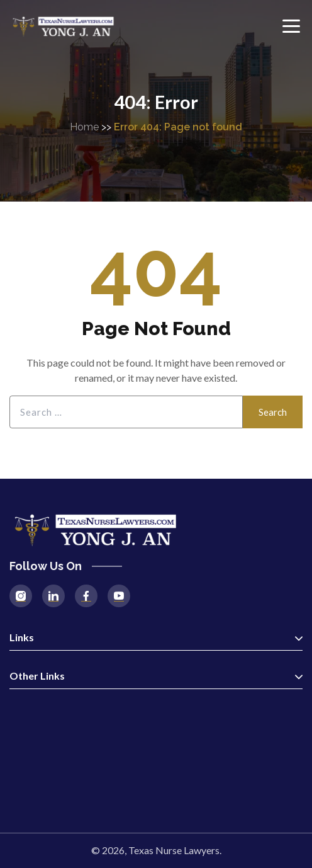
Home (84, 127)
